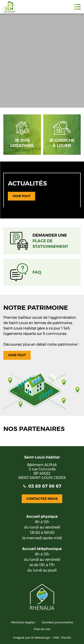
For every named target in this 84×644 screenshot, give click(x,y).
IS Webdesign (40, 638)
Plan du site (42, 629)
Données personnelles (57, 622)
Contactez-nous (42, 499)
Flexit (65, 638)
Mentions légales (23, 622)
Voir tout (22, 196)
